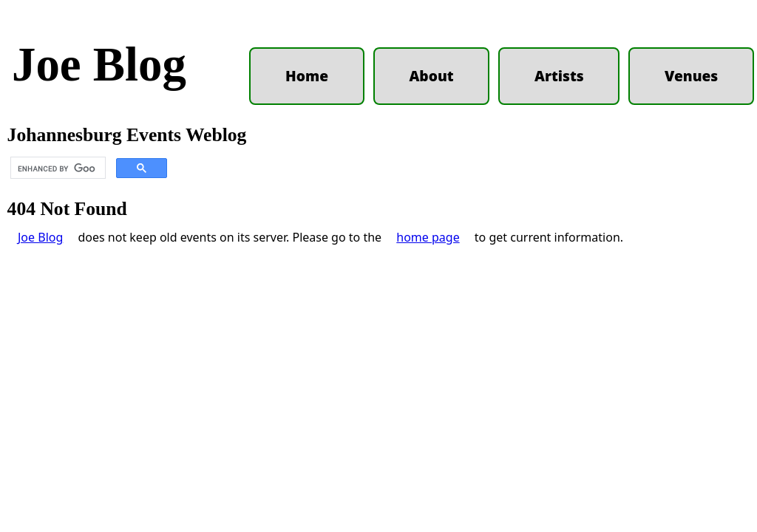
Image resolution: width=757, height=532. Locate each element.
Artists (559, 76)
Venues (691, 76)
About (431, 76)
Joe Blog (99, 64)
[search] (57, 168)
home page (428, 237)
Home (307, 76)
